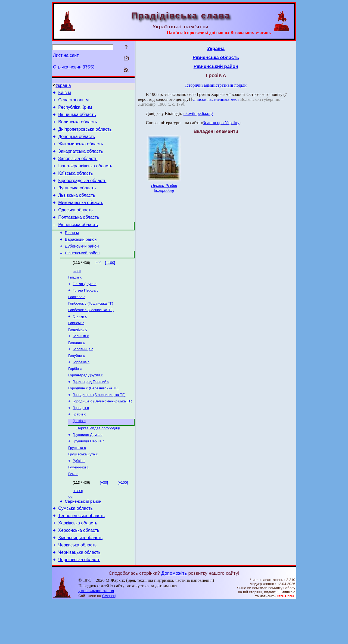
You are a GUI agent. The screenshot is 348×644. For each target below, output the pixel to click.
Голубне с (77, 381)
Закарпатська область (80, 159)
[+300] (78, 526)
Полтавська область (79, 232)
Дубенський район (82, 264)
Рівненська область (78, 240)
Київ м (65, 93)
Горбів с (75, 396)
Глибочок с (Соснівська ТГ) (91, 332)
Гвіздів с (75, 297)
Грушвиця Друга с (87, 467)
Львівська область (77, 207)
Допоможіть (174, 616)
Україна (63, 85)
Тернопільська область (81, 554)
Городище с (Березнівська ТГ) (93, 417)
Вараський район (81, 257)
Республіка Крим (75, 110)
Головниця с (83, 374)
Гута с (73, 509)
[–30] (77, 290)
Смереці (109, 639)
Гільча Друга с (84, 304)
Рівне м (72, 249)
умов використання (96, 634)
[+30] (104, 518)
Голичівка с (78, 353)
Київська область (75, 183)
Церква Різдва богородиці (98, 460)
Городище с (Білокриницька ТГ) (99, 424)
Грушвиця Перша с (88, 474)
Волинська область (78, 126)
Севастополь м (73, 101)
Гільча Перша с (86, 311)
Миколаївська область (81, 216)
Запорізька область (78, 167)
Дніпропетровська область (85, 134)
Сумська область (75, 545)
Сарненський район (83, 538)
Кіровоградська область (82, 191)
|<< (98, 281)
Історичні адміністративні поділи (216, 85)
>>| (71, 533)
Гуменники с (78, 502)
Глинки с (80, 339)
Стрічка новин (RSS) (74, 67)
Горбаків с (81, 388)
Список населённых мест (216, 99)
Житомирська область (81, 150)
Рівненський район (82, 272)
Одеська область (75, 224)
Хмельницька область (80, 578)
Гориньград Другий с (86, 403)
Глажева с (77, 318)
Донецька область (77, 142)
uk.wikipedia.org (198, 113)
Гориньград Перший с (91, 410)
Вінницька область (77, 118)
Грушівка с (77, 481)
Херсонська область (79, 570)
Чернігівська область (79, 603)
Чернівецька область (79, 594)
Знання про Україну (221, 123)
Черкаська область (77, 586)
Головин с (77, 367)
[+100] (123, 518)
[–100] (110, 281)
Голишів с (81, 360)
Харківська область (78, 562)
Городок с (81, 438)
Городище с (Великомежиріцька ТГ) (102, 431)
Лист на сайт (66, 55)
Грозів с (79, 452)
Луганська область (77, 199)
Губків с (79, 495)
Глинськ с (76, 346)
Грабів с (79, 445)
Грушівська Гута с (83, 488)
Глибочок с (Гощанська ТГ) (91, 325)
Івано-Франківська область (85, 175)
